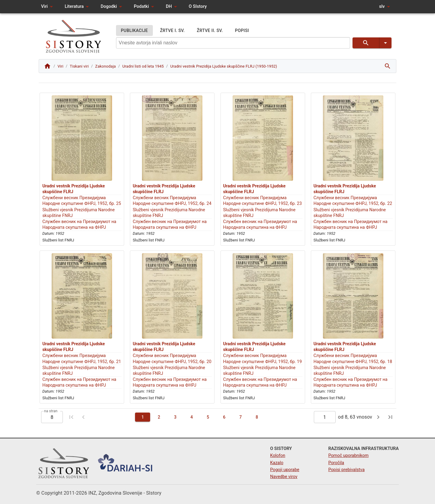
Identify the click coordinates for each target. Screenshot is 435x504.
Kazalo (277, 463)
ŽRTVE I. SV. (172, 31)
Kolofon (278, 456)
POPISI (242, 31)
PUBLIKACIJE (134, 31)
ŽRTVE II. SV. (210, 31)
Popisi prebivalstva (346, 470)
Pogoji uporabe (285, 470)
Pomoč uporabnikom (348, 456)
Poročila (336, 463)
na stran (51, 411)
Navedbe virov (284, 477)
